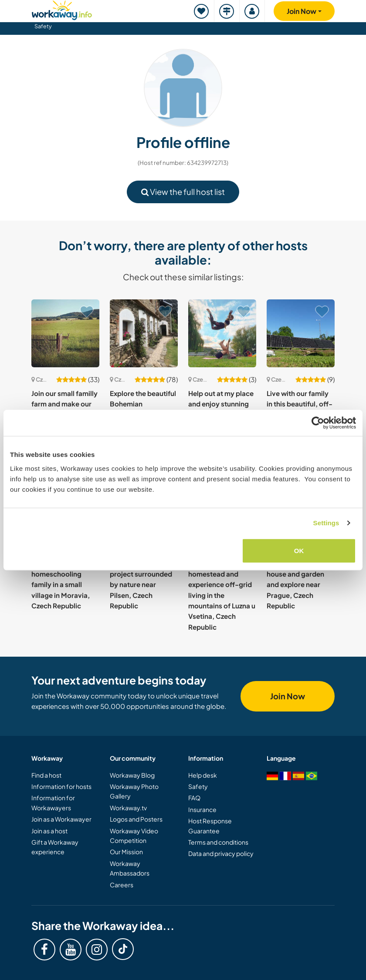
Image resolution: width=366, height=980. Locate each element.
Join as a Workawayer (61, 819)
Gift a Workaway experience (55, 847)
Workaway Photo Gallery (134, 791)
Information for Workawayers (53, 802)
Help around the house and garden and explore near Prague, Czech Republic (295, 584)
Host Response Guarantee (210, 826)
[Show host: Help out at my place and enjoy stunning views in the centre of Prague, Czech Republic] (222, 333)
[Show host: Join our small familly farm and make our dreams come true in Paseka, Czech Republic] (65, 333)
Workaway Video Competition (134, 836)
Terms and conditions (218, 842)
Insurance (202, 809)
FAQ (194, 798)
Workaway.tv (128, 808)
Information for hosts (61, 786)
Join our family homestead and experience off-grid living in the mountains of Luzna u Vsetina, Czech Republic (222, 595)
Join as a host (49, 831)
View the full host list (183, 192)
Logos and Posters (136, 819)
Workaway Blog (132, 775)
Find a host (46, 775)
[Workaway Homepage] (62, 9)
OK (299, 550)
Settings (326, 523)
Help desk (203, 775)
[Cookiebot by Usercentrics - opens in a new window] (318, 423)
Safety (43, 26)
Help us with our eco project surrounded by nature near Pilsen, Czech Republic (142, 584)
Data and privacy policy (221, 853)
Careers (122, 885)
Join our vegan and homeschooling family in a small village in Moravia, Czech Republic (61, 584)
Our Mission (126, 852)
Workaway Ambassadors (130, 868)
